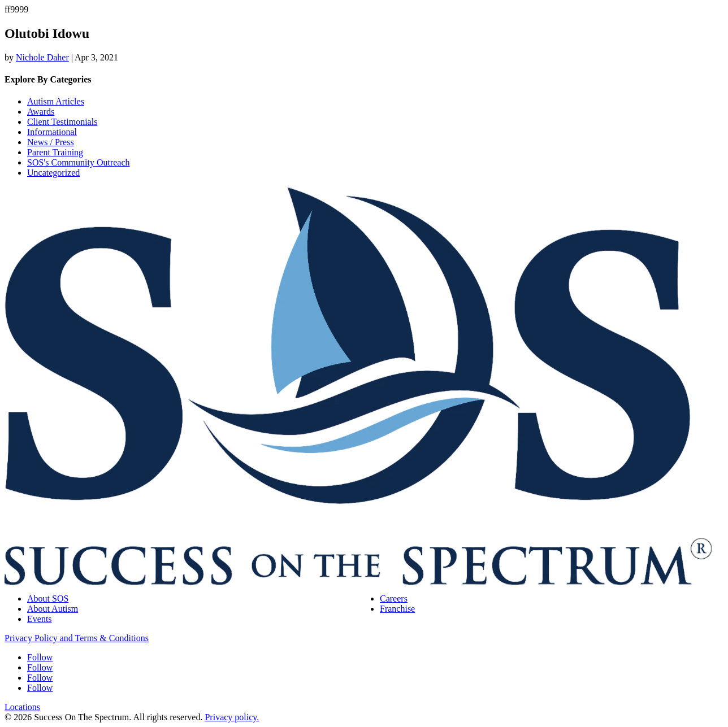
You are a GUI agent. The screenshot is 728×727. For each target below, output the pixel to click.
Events (40, 619)
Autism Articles (56, 101)
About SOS (48, 598)
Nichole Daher (42, 57)
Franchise (397, 609)
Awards (41, 112)
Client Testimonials (62, 122)
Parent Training (55, 152)
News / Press (51, 142)
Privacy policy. (232, 717)
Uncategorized (53, 173)
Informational (52, 132)
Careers (394, 598)
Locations (22, 707)
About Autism (53, 609)
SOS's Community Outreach (79, 162)
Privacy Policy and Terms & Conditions (77, 638)
